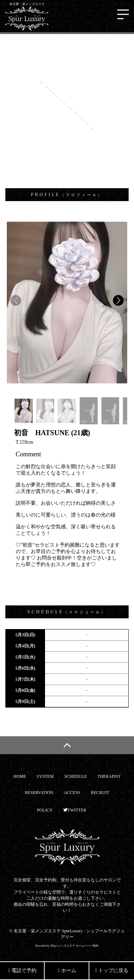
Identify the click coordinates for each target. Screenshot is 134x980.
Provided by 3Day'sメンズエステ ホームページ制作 (67, 946)
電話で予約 (22, 971)
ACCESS (72, 793)
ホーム (67, 971)
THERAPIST (109, 776)
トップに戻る (112, 971)
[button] (118, 300)
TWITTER (75, 810)
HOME (19, 776)
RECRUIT (100, 793)
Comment (28, 454)
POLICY (45, 810)
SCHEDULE (76, 776)
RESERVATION (39, 793)
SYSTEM (45, 776)
